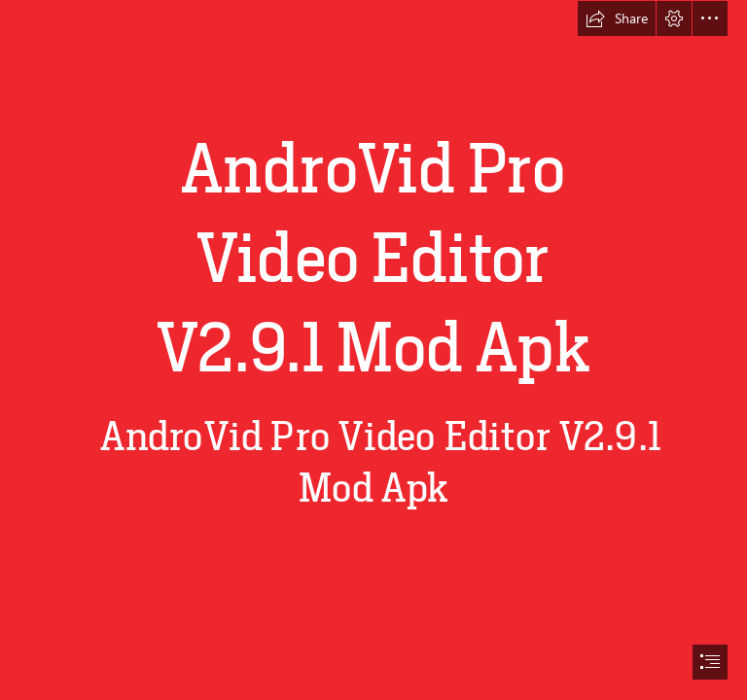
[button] (617, 18)
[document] (373, 350)
